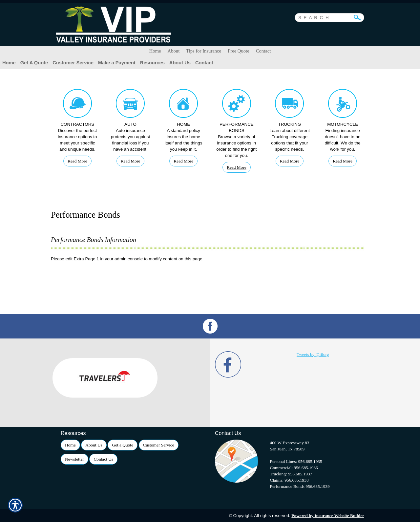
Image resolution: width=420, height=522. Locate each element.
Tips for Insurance (204, 51)
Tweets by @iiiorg (313, 354)
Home (155, 51)
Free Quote (239, 51)
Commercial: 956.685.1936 (294, 468)
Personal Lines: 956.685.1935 (296, 461)
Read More (77, 161)
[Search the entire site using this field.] (325, 17)
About (174, 51)
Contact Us (103, 459)
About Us (94, 445)
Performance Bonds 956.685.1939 (300, 486)
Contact (263, 51)
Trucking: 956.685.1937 (291, 474)
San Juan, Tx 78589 (287, 449)
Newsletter (74, 459)
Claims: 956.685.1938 (289, 480)
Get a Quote (122, 445)
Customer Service (159, 445)
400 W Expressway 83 (290, 443)
